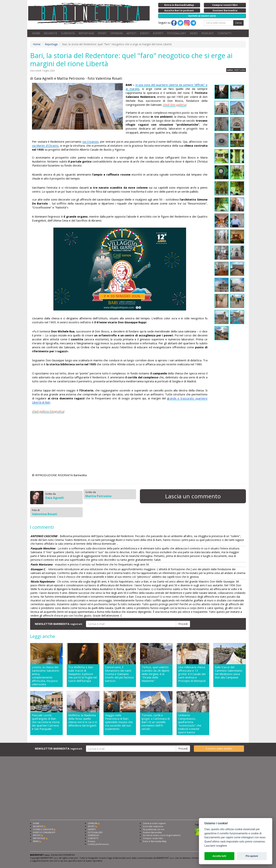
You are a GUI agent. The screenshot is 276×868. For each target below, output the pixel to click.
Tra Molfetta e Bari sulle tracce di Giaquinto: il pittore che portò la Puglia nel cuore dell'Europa (83, 674)
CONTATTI (224, 33)
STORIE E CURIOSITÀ (43, 829)
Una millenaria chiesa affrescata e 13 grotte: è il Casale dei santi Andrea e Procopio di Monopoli (192, 674)
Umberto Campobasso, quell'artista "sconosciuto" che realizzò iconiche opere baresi (190, 724)
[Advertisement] (120, 444)
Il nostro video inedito (219, 749)
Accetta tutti (219, 856)
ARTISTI (131, 33)
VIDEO (194, 33)
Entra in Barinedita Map (155, 841)
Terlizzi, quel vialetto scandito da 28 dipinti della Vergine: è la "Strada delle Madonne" (155, 674)
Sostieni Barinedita (152, 832)
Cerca (238, 23)
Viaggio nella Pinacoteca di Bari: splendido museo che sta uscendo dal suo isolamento (119, 722)
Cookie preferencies (98, 844)
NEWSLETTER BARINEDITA (58, 624)
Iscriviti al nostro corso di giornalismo (162, 835)
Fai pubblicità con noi (154, 829)
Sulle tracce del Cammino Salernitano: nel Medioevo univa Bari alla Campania (229, 672)
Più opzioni (252, 856)
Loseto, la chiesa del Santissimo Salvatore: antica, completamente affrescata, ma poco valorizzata (46, 676)
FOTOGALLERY (177, 33)
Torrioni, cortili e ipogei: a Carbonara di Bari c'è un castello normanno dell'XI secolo (156, 722)
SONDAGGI (93, 835)
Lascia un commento (193, 496)
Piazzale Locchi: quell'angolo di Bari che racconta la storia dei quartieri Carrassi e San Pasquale (46, 722)
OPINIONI (117, 33)
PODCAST (208, 33)
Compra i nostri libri (153, 838)
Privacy (92, 841)
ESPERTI (158, 33)
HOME (36, 33)
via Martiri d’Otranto (45, 145)
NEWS (36, 841)
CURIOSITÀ (68, 33)
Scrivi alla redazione (153, 826)
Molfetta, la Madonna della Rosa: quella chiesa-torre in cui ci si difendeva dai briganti (83, 720)
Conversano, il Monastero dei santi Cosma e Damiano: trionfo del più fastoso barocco (119, 674)
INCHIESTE (50, 33)
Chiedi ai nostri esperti (154, 823)
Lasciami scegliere (216, 846)
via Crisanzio (90, 142)
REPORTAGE (86, 33)
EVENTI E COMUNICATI (44, 832)
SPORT (102, 33)
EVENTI (145, 33)
